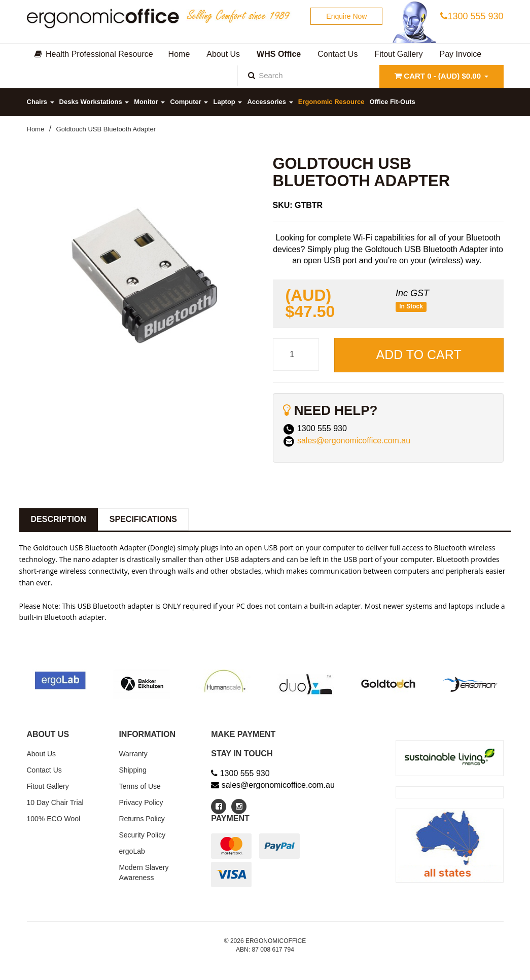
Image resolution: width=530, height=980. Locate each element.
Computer (189, 102)
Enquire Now (346, 16)
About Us (42, 754)
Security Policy (142, 835)
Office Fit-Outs (392, 102)
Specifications (143, 519)
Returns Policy (142, 819)
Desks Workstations (94, 102)
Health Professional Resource (94, 54)
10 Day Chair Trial (55, 802)
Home (36, 129)
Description (59, 519)
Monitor (149, 102)
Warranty (133, 754)
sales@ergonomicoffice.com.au (354, 441)
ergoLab (132, 851)
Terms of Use (139, 786)
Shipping (133, 770)
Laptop (227, 102)
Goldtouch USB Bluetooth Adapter (106, 129)
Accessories (270, 102)
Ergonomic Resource (331, 102)
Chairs (41, 102)
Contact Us (44, 770)
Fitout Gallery (48, 786)
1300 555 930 (472, 16)
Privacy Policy (141, 802)
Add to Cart (419, 355)
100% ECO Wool (54, 819)
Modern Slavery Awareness (144, 872)
